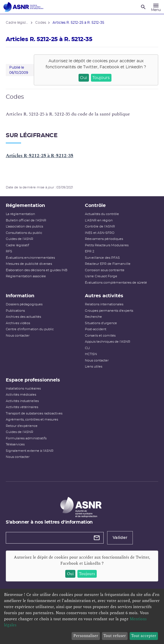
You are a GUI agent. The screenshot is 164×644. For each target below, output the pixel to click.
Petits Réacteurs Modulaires (107, 245)
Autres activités (104, 296)
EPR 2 (90, 251)
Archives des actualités (23, 317)
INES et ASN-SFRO (100, 233)
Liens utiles (94, 367)
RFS (9, 251)
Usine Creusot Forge (101, 276)
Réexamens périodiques (104, 239)
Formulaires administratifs (26, 438)
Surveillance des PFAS (102, 258)
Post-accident (96, 329)
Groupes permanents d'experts (109, 311)
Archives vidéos (18, 323)
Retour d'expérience (22, 426)
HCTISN (91, 354)
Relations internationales (104, 304)
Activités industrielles (22, 401)
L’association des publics (24, 226)
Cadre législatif (17, 245)
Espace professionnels (33, 380)
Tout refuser (115, 636)
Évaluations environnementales (30, 258)
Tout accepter (144, 636)
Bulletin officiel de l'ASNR (26, 220)
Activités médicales (21, 395)
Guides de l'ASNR (19, 239)
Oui (84, 78)
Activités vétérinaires (22, 407)
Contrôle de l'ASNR (100, 226)
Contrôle (95, 206)
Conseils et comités (100, 336)
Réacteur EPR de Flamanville (108, 264)
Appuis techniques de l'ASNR (108, 342)
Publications (15, 311)
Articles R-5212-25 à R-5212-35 (40, 156)
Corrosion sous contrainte (105, 270)
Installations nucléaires (23, 389)
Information (20, 296)
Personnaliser (86, 636)
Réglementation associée (26, 276)
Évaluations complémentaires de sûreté (116, 283)
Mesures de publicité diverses (29, 264)
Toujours (101, 78)
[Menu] (156, 7)
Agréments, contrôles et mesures (32, 420)
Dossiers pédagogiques (24, 304)
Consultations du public (24, 233)
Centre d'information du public (30, 329)
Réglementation (25, 206)
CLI (87, 348)
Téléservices (15, 444)
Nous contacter (18, 336)
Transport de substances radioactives (34, 413)
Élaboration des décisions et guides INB (37, 270)
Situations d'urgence (101, 323)
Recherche (93, 317)
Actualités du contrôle (102, 214)
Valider (120, 538)
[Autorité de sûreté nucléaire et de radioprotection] (23, 7)
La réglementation (20, 214)
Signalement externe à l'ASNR (30, 451)
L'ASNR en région (99, 220)
